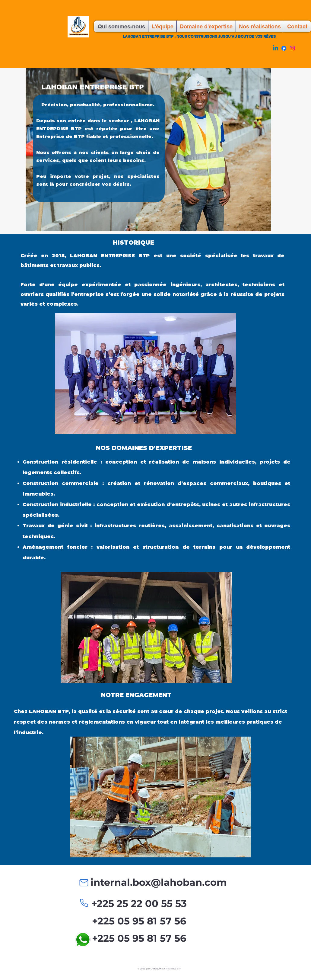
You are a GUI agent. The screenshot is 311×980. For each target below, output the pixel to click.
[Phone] (84, 903)
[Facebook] (284, 48)
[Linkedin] (275, 48)
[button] (146, 627)
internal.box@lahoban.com (159, 882)
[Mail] (84, 883)
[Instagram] (292, 48)
